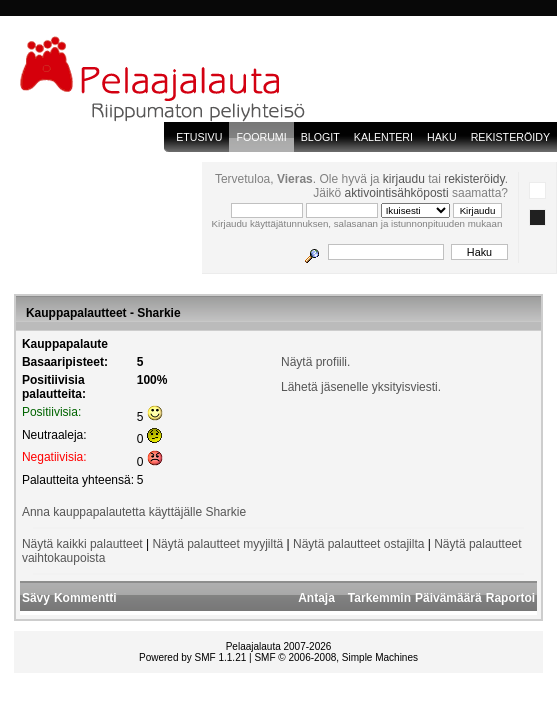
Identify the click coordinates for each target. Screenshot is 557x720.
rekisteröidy (474, 179)
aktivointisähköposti (397, 193)
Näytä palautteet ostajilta (358, 544)
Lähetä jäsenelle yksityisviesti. (361, 387)
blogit (320, 137)
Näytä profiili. (315, 362)
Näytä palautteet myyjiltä (217, 544)
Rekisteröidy (510, 137)
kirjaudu (404, 179)
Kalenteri (383, 137)
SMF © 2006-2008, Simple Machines (336, 657)
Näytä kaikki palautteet (82, 544)
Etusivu (199, 137)
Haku (442, 137)
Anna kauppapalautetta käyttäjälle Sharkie (134, 512)
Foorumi (261, 137)
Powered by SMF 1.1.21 (192, 657)
